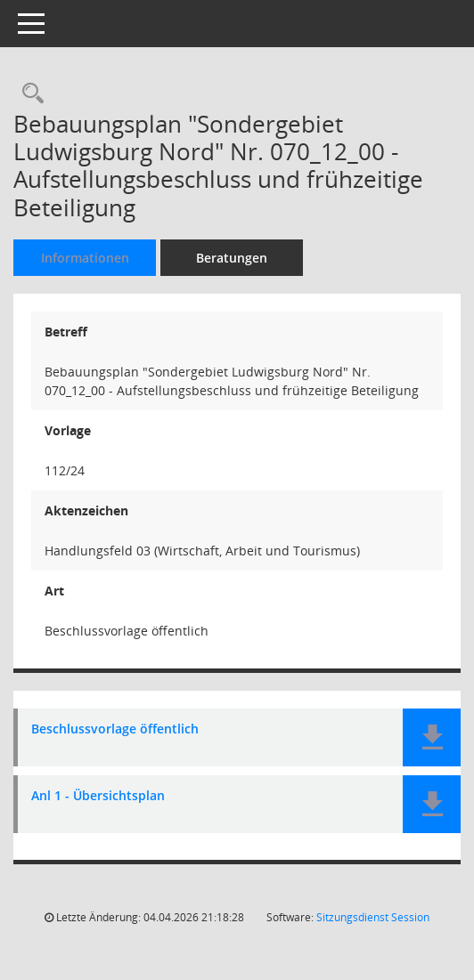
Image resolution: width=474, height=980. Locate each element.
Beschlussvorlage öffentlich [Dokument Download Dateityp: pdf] (115, 729)
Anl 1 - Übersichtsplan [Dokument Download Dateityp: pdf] (98, 796)
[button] (432, 737)
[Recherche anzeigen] (29, 94)
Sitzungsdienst (373, 917)
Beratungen (232, 258)
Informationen (85, 258)
